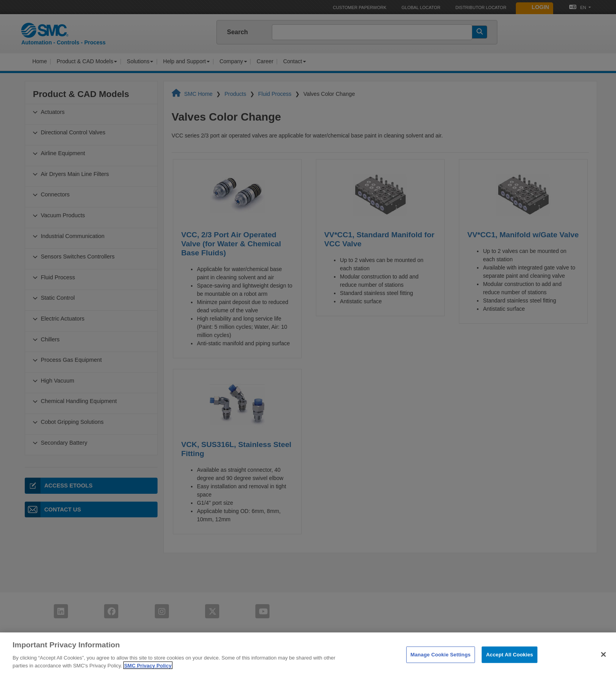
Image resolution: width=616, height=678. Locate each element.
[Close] (603, 666)
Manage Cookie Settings (441, 666)
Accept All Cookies (510, 666)
